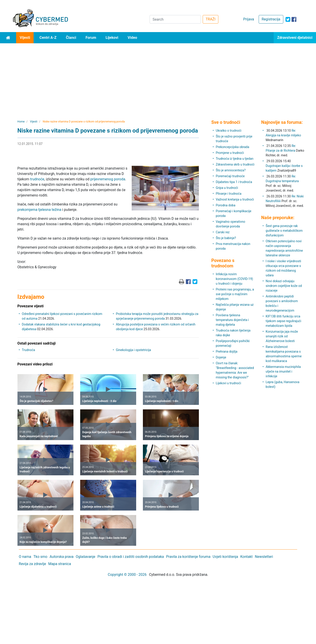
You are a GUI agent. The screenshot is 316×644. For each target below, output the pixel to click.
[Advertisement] (158, 77)
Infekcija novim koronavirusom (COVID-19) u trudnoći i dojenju (234, 279)
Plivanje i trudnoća (228, 194)
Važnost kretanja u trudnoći (235, 199)
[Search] (175, 19)
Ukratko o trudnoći (228, 131)
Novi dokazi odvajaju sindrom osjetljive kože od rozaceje (284, 286)
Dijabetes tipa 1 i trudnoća (234, 182)
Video (132, 38)
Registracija (271, 19)
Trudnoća (29, 350)
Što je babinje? (226, 238)
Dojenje (221, 357)
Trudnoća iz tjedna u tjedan (234, 159)
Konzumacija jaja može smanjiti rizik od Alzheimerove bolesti (282, 336)
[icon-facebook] (294, 19)
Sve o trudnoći (226, 122)
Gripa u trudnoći (227, 188)
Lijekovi (112, 38)
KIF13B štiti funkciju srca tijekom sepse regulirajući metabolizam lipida (283, 321)
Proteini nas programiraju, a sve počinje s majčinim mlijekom (235, 294)
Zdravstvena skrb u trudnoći (235, 164)
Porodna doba (225, 205)
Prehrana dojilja (227, 351)
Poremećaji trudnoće (230, 176)
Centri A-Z (48, 38)
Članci (71, 38)
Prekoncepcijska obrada (232, 147)
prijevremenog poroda (108, 179)
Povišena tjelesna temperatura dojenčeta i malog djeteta (232, 320)
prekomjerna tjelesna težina (39, 210)
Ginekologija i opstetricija (134, 350)
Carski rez (223, 232)
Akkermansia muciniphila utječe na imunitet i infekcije (283, 371)
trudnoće (37, 179)
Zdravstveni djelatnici (295, 38)
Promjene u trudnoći (230, 153)
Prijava (249, 19)
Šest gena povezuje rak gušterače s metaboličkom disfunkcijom (284, 231)
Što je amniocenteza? (231, 170)
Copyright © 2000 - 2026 (127, 575)
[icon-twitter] (288, 19)
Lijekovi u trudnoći (228, 383)
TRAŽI (211, 19)
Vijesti (25, 38)
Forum (91, 38)
